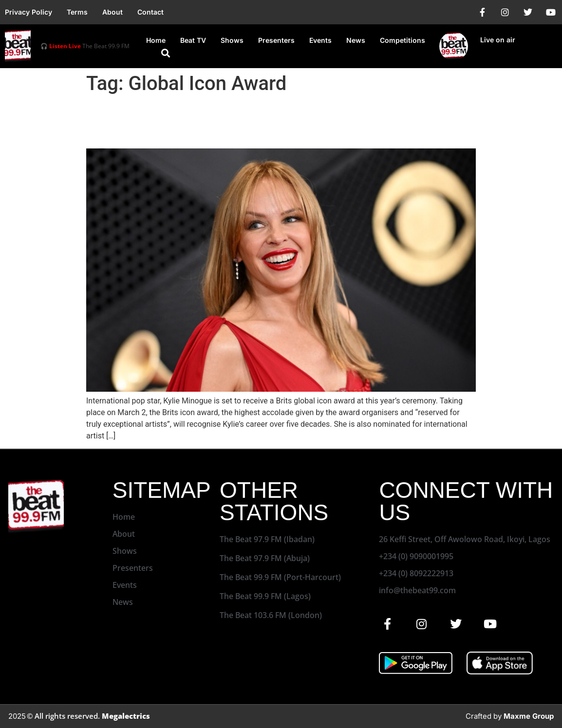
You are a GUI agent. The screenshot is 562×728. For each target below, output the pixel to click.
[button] (166, 53)
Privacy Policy (28, 12)
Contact (150, 12)
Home (156, 40)
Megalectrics (126, 716)
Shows (232, 40)
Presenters (276, 40)
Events (320, 40)
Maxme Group (529, 716)
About (112, 12)
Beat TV (193, 40)
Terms (77, 12)
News (356, 40)
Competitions (403, 40)
